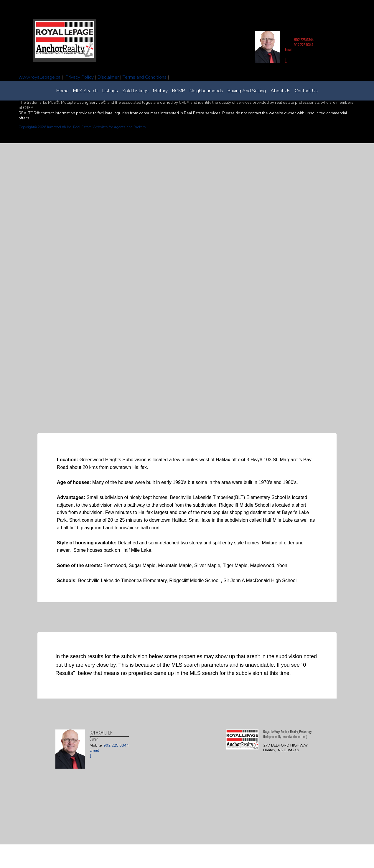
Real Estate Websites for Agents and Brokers (109, 127)
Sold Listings (135, 91)
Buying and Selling (247, 91)
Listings (110, 91)
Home (62, 91)
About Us (280, 91)
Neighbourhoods (206, 91)
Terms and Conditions (145, 77)
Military (160, 91)
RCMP (179, 91)
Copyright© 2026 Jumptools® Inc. (45, 127)
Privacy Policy (80, 77)
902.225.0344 (304, 40)
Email (289, 49)
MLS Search (85, 91)
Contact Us (306, 91)
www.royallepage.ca (39, 77)
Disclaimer (108, 77)
